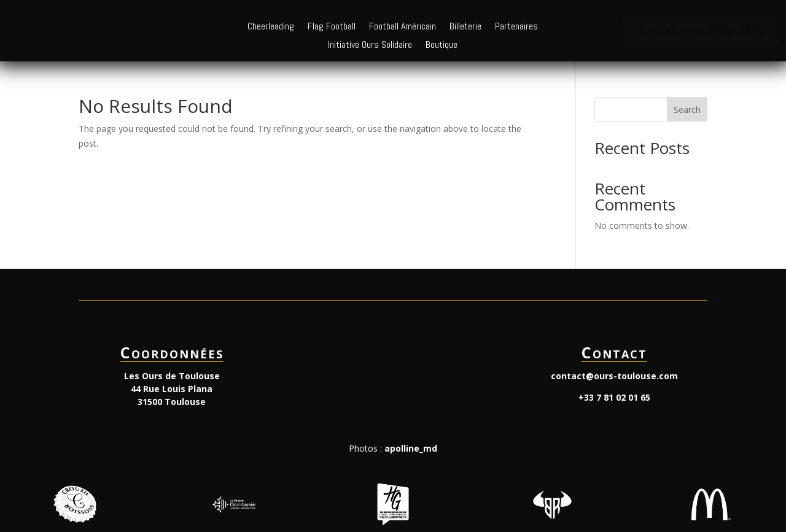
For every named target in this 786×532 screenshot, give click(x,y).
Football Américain (403, 27)
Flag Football (332, 27)
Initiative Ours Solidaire (370, 46)
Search (687, 110)
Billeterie (465, 27)
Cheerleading (271, 27)
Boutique (442, 46)
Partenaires (516, 27)
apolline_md (411, 448)
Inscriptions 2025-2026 (700, 30)
